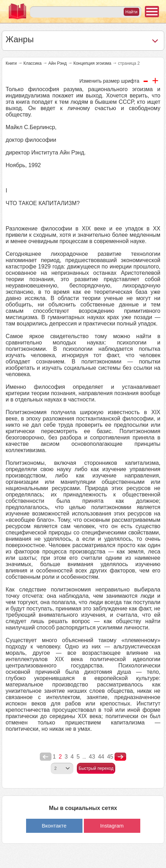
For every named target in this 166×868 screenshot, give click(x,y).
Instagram (112, 826)
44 (101, 757)
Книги (11, 63)
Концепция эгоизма (92, 63)
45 (110, 757)
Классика (32, 63)
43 (92, 757)
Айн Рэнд (57, 63)
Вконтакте (54, 826)
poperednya (46, 757)
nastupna (120, 757)
